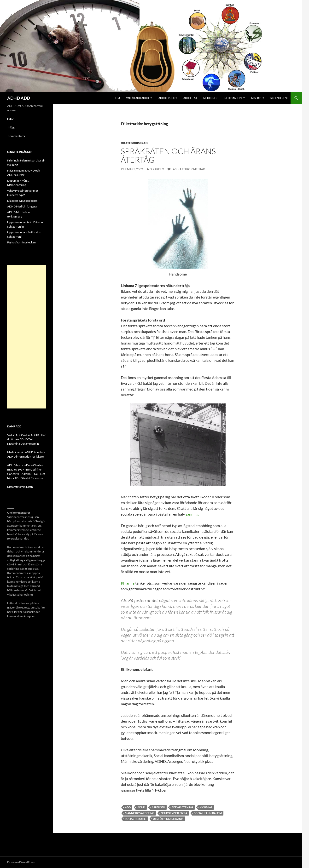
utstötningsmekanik (168, 819)
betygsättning (182, 807)
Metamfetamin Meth (20, 487)
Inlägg (12, 127)
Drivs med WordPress (21, 862)
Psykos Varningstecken (21, 242)
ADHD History (168, 98)
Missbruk (258, 98)
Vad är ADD (15, 435)
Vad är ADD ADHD (137, 98)
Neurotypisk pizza (174, 813)
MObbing (206, 807)
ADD (128, 807)
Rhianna (128, 583)
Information (233, 98)
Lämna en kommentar (188, 169)
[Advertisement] (27, 337)
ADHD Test (190, 98)
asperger (158, 807)
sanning (192, 514)
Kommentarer (17, 136)
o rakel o (157, 169)
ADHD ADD (19, 98)
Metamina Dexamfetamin (23, 444)
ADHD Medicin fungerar (23, 206)
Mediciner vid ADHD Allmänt (25, 452)
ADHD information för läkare (25, 457)
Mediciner (210, 98)
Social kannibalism (208, 813)
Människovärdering (140, 813)
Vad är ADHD (31, 435)
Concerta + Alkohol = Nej (23, 474)
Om (118, 98)
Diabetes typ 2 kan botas (22, 201)
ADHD (141, 807)
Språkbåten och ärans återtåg (168, 155)
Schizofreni (279, 98)
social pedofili (136, 819)
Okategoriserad (134, 143)
